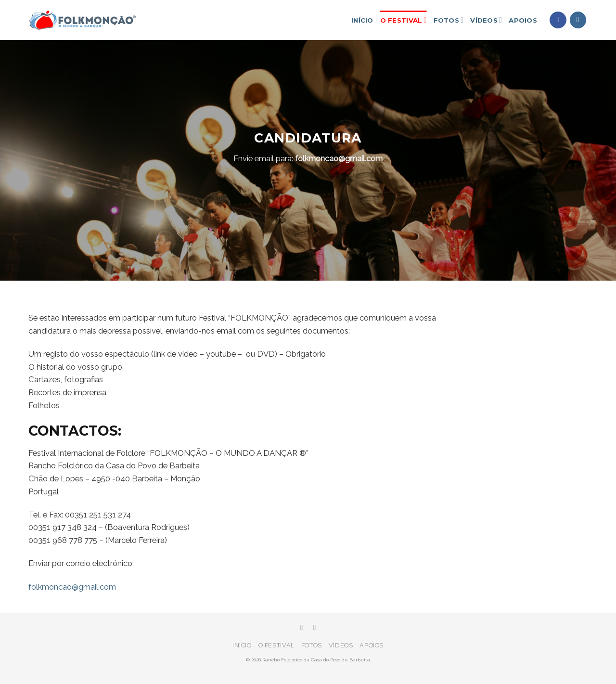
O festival (404, 20)
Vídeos (486, 20)
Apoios (523, 20)
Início (362, 20)
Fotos (449, 20)
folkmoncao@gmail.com (339, 158)
